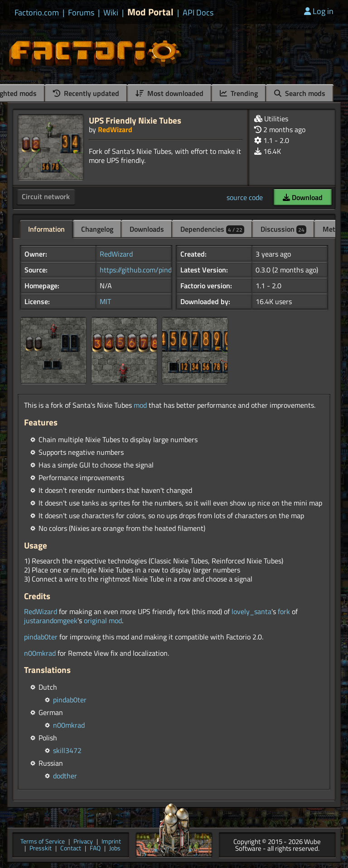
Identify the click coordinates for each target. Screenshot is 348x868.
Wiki (111, 13)
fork (284, 611)
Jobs (115, 849)
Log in (319, 11)
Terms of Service (43, 842)
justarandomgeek (51, 620)
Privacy (83, 842)
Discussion (283, 229)
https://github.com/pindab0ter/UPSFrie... (162, 270)
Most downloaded (169, 93)
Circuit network (46, 196)
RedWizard (115, 129)
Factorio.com (37, 13)
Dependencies (212, 229)
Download (303, 197)
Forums (81, 13)
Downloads (147, 229)
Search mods (300, 93)
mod (140, 405)
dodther (65, 776)
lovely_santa (251, 611)
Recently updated (86, 93)
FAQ (95, 849)
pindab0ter (41, 637)
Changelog (97, 229)
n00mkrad (40, 653)
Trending (239, 93)
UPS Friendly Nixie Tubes (135, 120)
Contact (71, 849)
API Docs (198, 13)
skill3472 (67, 750)
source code (245, 197)
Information (46, 229)
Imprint (111, 842)
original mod (103, 620)
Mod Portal (150, 12)
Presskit (41, 849)
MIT (105, 301)
